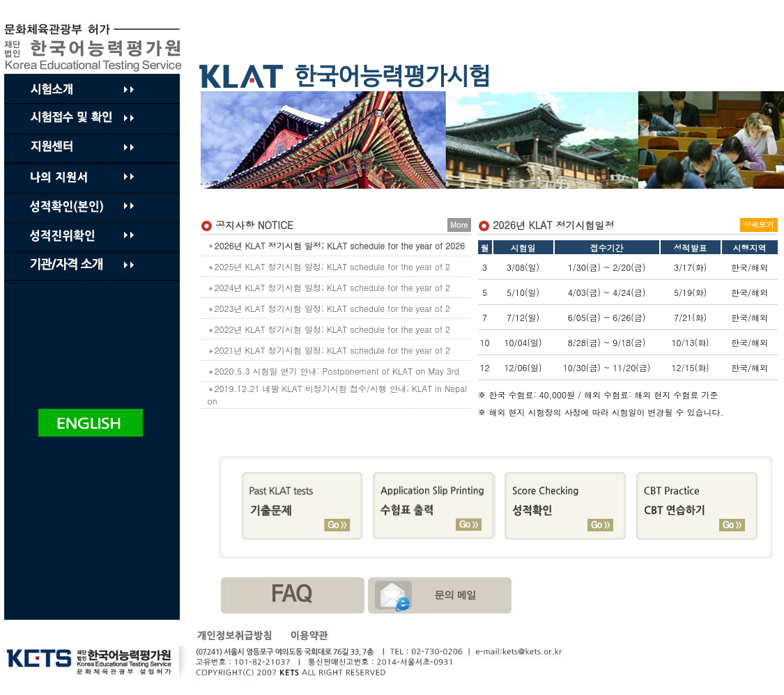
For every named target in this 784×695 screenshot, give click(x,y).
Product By (95, 47)
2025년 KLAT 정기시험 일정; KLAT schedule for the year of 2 (329, 266)
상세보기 (759, 225)
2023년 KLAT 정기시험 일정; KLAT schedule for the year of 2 (329, 308)
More (459, 225)
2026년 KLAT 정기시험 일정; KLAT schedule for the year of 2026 (337, 245)
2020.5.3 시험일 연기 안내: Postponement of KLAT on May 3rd (333, 371)
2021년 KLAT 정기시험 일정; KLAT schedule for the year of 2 (329, 350)
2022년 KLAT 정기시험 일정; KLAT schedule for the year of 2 (329, 329)
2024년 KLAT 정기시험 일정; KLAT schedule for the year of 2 (329, 287)
